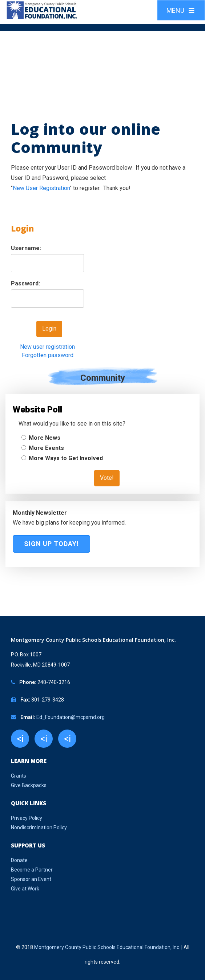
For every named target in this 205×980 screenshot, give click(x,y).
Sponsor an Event (31, 879)
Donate (19, 860)
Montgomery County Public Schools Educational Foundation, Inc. (107, 947)
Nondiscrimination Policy (39, 827)
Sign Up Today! (51, 544)
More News (45, 438)
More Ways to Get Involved (66, 458)
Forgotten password (48, 355)
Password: (25, 283)
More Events (46, 448)
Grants (19, 776)
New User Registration (41, 188)
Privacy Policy (27, 818)
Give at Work (25, 889)
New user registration (47, 347)
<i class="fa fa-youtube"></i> (67, 740)
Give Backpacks (29, 785)
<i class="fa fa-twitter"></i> (44, 740)
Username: (26, 248)
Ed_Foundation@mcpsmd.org (71, 717)
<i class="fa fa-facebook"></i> (20, 740)
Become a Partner (32, 870)
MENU (181, 10)
